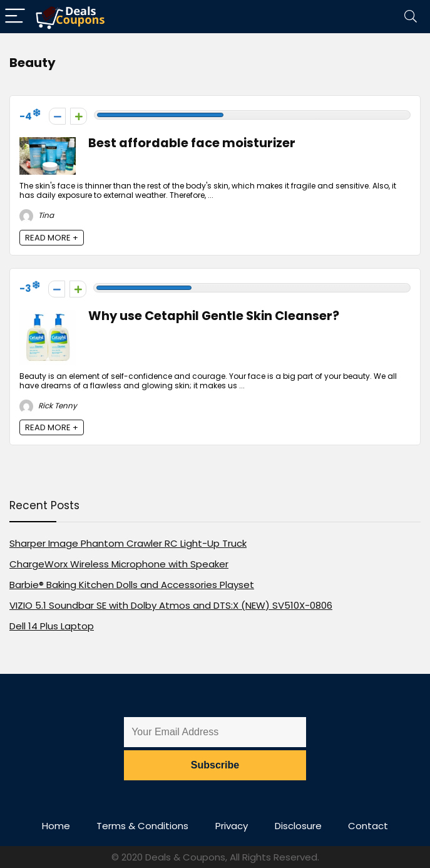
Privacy (232, 826)
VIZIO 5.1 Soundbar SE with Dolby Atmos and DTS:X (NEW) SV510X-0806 (171, 605)
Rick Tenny (48, 406)
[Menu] (15, 17)
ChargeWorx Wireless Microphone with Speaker (119, 564)
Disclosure (298, 826)
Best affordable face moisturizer (192, 143)
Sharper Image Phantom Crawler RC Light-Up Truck (128, 543)
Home (56, 826)
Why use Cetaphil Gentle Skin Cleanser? (214, 316)
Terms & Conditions (142, 826)
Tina (37, 215)
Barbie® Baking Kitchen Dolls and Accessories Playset (132, 585)
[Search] (411, 17)
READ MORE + (52, 238)
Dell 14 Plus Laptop (52, 626)
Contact (368, 826)
